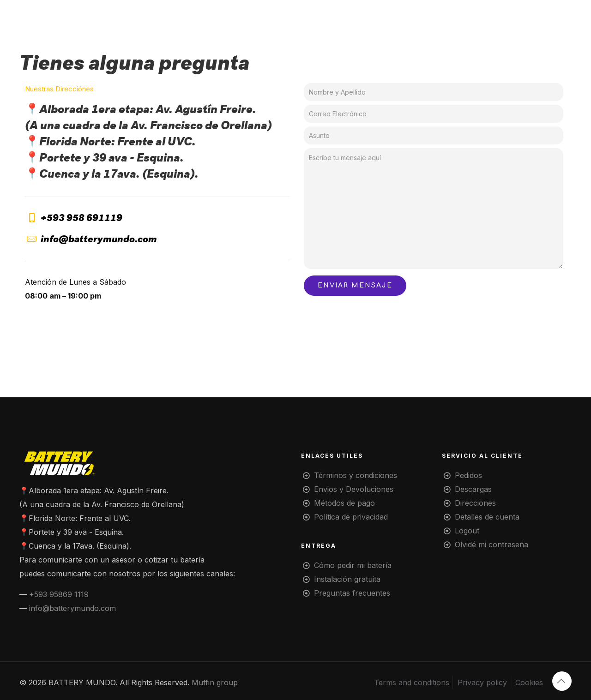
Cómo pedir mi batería (353, 565)
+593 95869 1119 (59, 594)
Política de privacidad (351, 517)
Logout (467, 531)
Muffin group (215, 682)
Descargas (473, 489)
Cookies (529, 682)
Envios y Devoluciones (354, 489)
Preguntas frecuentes (352, 593)
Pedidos (468, 475)
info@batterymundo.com (72, 608)
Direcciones (475, 503)
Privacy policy (482, 682)
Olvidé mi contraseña (491, 544)
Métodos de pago (344, 503)
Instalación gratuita (347, 579)
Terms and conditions (412, 682)
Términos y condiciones (356, 475)
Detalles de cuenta (487, 517)
